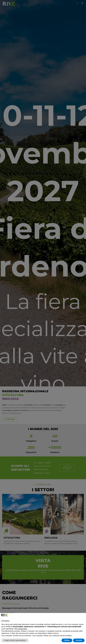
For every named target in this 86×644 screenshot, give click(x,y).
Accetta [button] (79, 640)
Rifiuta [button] (67, 640)
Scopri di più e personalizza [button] (15, 640)
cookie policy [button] (22, 629)
